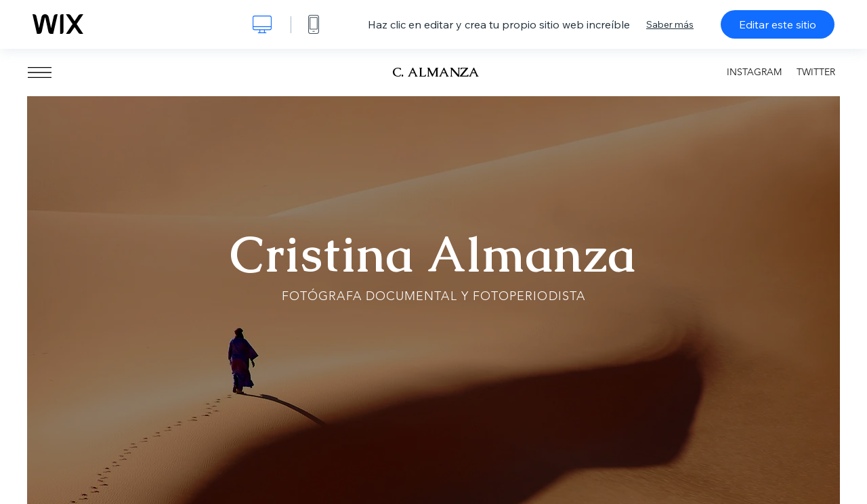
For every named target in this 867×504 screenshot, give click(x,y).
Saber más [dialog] (670, 24)
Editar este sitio (778, 24)
